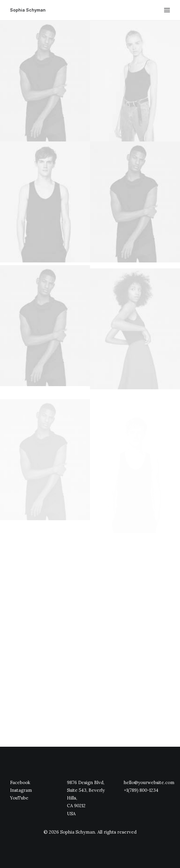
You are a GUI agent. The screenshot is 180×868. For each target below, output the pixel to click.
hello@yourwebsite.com (149, 782)
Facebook (20, 782)
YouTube (19, 798)
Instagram (21, 790)
